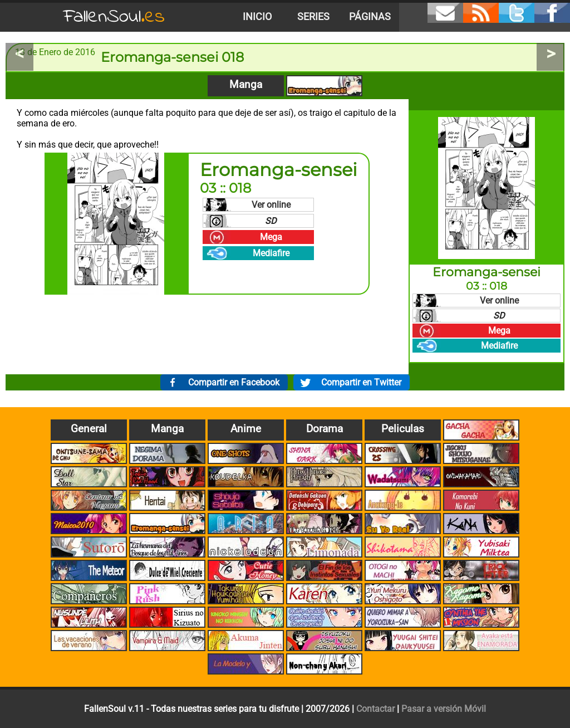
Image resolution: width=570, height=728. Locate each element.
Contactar (375, 709)
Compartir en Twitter (361, 382)
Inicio (257, 17)
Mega (271, 237)
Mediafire (271, 253)
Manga (246, 84)
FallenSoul (114, 17)
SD (271, 221)
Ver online (271, 205)
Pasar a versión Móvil (444, 709)
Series (313, 17)
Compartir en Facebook (234, 382)
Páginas (370, 17)
